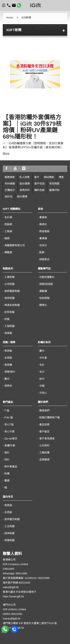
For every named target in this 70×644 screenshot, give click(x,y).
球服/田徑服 (46, 284)
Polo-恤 (9, 417)
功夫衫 (43, 245)
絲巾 (42, 379)
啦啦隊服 (44, 298)
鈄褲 (7, 474)
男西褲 (8, 365)
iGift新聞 (26, 18)
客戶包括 (39, 184)
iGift (35, 5)
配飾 (42, 252)
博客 (61, 177)
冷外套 (43, 358)
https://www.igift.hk (13, 596)
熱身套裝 (44, 231)
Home (10, 18)
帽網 (7, 238)
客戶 (37, 177)
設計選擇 (25, 184)
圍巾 (7, 379)
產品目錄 (44, 424)
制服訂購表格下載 (50, 417)
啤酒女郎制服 (12, 305)
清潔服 (8, 333)
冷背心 (43, 393)
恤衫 (7, 452)
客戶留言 (44, 431)
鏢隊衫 (43, 305)
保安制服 (10, 298)
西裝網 (8, 224)
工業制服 (10, 277)
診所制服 (10, 312)
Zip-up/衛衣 (11, 438)
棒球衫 (43, 224)
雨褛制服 (10, 540)
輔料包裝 (39, 190)
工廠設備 (44, 452)
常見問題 (54, 184)
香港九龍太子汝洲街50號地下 (20, 592)
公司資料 (44, 445)
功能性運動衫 (47, 277)
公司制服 (10, 284)
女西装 (8, 512)
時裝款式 (44, 259)
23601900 (8, 569)
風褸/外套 (10, 445)
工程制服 (10, 326)
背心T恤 (9, 424)
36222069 (44, 578)
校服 (7, 319)
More (6, 153)
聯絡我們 (44, 410)
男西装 (8, 505)
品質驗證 (44, 459)
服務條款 (10, 177)
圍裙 (7, 481)
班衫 (7, 459)
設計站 (9, 196)
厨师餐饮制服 (12, 519)
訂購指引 (10, 190)
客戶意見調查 (47, 438)
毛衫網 (8, 217)
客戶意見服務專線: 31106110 (19, 578)
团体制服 (10, 533)
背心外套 (10, 431)
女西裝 (8, 358)
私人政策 (24, 177)
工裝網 (8, 231)
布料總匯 (10, 184)
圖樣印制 (54, 190)
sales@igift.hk (11, 587)
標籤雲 (8, 252)
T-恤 (7, 410)
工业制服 (10, 526)
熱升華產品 (11, 467)
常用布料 (25, 190)
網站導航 (49, 177)
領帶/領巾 (10, 372)
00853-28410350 (12, 614)
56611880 (21, 573)
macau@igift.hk (12, 619)
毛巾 (42, 372)
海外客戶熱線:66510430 (16, 583)
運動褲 (43, 291)
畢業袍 (43, 217)
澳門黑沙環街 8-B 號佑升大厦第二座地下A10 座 (30, 623)
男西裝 (8, 351)
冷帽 (42, 386)
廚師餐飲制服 (12, 291)
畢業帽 (43, 238)
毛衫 (42, 365)
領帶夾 (8, 386)
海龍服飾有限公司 (15, 245)
